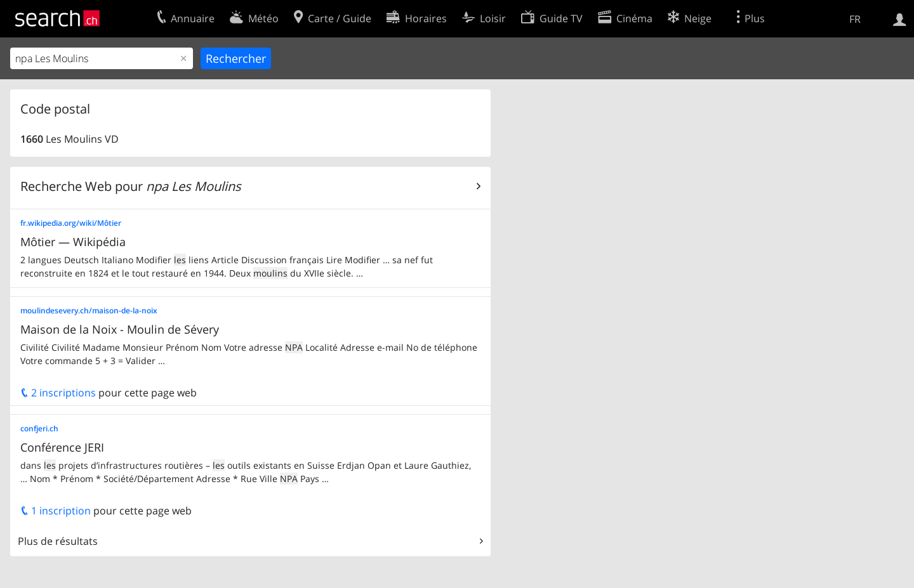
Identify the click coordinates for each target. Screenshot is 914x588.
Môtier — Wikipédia (73, 242)
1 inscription (56, 511)
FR (855, 19)
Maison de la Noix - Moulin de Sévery (120, 329)
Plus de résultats (58, 541)
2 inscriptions (58, 393)
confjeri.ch (39, 428)
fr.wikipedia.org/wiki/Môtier (71, 223)
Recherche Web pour (131, 186)
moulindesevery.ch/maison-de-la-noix (89, 310)
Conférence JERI (62, 447)
